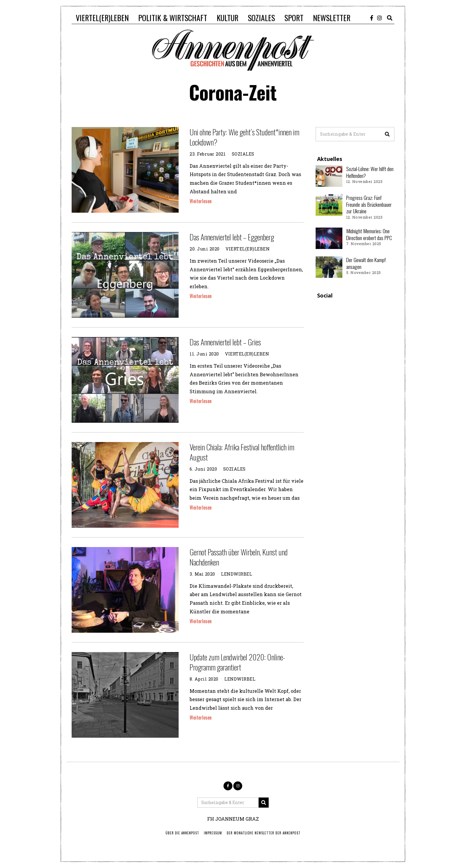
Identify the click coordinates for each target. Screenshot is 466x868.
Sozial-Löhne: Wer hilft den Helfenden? (370, 172)
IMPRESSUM (213, 833)
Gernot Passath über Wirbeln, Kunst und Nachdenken (239, 557)
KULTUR (228, 18)
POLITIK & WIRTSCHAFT (173, 18)
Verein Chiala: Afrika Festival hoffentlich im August (242, 452)
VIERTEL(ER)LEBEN (102, 18)
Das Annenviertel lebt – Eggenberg (232, 237)
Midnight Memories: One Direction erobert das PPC (369, 234)
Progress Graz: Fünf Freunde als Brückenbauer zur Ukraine (369, 204)
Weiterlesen (201, 201)
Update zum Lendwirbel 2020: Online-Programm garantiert (237, 662)
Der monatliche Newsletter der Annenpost (264, 833)
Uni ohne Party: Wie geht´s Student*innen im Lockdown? (244, 137)
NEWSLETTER (332, 18)
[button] (387, 134)
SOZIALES (261, 18)
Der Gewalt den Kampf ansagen (366, 263)
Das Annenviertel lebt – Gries (225, 342)
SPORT (294, 18)
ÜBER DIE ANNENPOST (182, 833)
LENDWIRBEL (237, 574)
